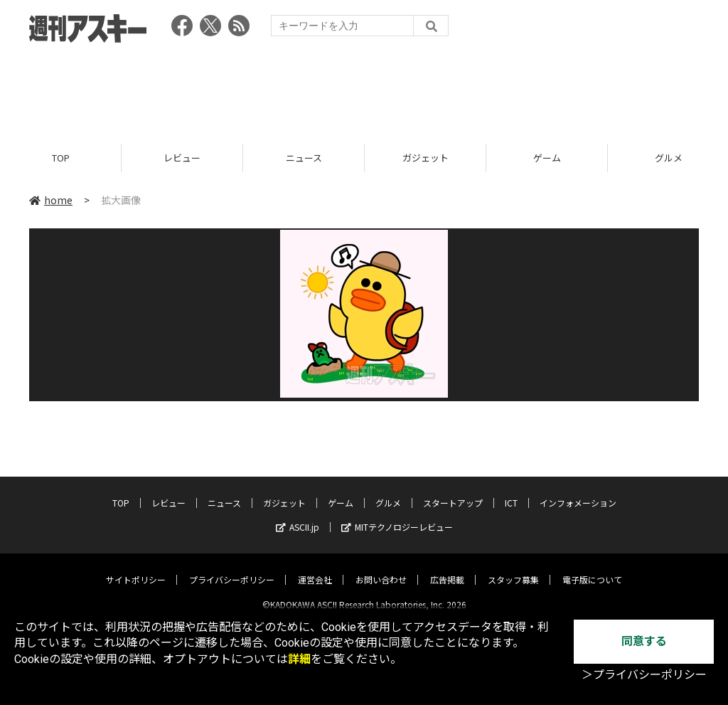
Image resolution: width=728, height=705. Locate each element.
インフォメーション (578, 491)
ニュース (304, 158)
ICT (511, 491)
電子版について (592, 568)
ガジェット (425, 158)
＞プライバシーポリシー (644, 675)
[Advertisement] (364, 89)
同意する (644, 641)
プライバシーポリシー (232, 568)
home (51, 201)
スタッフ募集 (513, 568)
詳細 (299, 659)
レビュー (182, 158)
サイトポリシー (136, 568)
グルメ (388, 491)
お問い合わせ (381, 568)
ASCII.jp (298, 515)
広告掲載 (447, 568)
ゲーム (547, 158)
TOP (61, 158)
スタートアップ (453, 491)
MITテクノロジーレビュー (397, 515)
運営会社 (315, 568)
